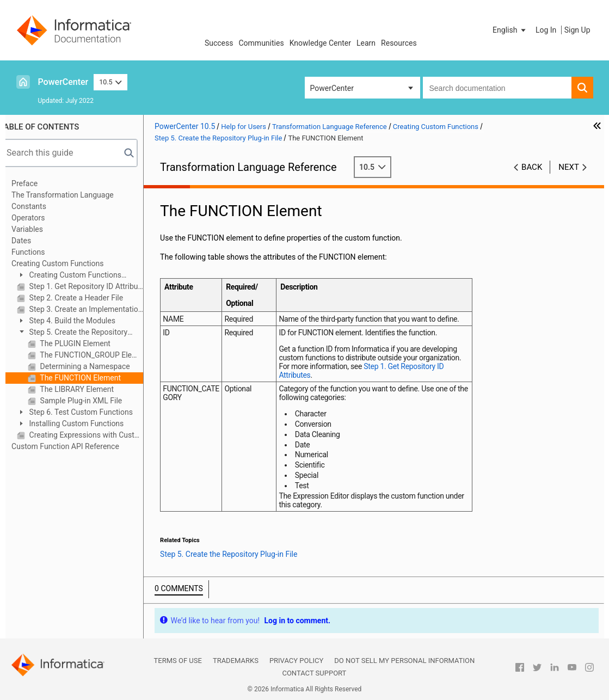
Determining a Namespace (96, 366)
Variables (39, 229)
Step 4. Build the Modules (83, 321)
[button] (510, 30)
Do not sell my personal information (404, 661)
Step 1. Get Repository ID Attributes (97, 286)
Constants (41, 206)
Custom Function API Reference (77, 446)
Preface (36, 183)
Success (219, 43)
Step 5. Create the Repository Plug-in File (84, 333)
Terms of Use (178, 661)
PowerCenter (63, 82)
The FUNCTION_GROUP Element (103, 355)
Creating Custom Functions (69, 263)
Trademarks (236, 661)
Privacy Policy (296, 661)
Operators (40, 218)
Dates (33, 241)
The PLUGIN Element (86, 343)
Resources (399, 43)
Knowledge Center (320, 43)
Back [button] (532, 167)
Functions (40, 252)
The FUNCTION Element (91, 378)
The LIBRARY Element (88, 389)
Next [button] (569, 167)
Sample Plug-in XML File (92, 401)
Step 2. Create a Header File (87, 298)
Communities (262, 43)
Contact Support (314, 673)
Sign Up (577, 30)
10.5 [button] (110, 82)
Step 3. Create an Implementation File (97, 309)
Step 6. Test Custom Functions (92, 412)
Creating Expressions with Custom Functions (97, 435)
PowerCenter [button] (332, 88)
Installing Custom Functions (87, 423)
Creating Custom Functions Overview (81, 276)
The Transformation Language (75, 195)
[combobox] (497, 88)
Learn (366, 43)
